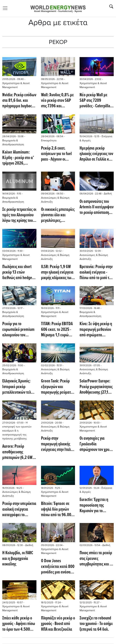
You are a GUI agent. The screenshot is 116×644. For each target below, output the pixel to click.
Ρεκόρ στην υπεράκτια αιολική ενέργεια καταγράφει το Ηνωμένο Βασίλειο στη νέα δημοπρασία (19, 509)
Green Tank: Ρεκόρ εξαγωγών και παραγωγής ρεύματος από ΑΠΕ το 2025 (58, 387)
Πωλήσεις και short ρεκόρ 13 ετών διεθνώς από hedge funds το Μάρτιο (17, 272)
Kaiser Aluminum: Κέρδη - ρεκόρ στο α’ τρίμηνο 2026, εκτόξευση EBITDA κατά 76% (18, 158)
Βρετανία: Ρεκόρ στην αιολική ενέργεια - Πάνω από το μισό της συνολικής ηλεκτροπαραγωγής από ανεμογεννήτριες (96, 272)
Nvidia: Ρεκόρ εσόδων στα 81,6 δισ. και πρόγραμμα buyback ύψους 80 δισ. (19, 101)
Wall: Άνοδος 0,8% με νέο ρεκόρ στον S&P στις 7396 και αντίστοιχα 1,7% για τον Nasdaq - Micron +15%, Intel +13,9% (57, 101)
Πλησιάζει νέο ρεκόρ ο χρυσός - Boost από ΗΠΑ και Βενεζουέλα (58, 624)
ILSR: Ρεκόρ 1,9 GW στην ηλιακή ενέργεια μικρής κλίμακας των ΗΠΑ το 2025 (57, 272)
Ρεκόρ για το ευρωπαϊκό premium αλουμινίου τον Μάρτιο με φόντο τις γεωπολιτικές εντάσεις (18, 330)
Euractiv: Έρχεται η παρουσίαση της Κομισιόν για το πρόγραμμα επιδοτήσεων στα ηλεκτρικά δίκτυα (94, 505)
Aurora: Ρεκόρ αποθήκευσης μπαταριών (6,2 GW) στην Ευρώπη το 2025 (19, 452)
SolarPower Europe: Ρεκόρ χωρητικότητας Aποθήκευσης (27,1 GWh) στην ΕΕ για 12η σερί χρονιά (96, 387)
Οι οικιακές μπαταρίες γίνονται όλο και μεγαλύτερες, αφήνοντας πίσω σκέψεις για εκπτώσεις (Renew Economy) (58, 215)
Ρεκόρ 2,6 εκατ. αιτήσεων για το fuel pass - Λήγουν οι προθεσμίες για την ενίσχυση (56, 154)
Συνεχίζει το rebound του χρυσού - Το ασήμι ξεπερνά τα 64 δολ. (96, 624)
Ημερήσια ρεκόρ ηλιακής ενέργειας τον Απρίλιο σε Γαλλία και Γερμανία (96, 154)
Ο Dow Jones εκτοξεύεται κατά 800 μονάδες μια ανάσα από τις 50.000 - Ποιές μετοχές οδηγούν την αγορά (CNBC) (58, 567)
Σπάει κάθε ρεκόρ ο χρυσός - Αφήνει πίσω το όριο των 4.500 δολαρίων (19, 624)
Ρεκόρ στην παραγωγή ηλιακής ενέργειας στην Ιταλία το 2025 (57, 444)
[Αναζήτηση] (111, 6)
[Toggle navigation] (6, 8)
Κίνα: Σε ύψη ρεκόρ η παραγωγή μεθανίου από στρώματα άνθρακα (96, 330)
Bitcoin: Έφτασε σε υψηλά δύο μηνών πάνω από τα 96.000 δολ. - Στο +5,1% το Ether (57, 509)
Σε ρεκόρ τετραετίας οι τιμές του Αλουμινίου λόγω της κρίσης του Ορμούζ (19, 215)
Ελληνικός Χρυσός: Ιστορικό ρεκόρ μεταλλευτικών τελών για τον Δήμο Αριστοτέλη (19, 387)
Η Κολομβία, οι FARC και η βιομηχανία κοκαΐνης (18, 559)
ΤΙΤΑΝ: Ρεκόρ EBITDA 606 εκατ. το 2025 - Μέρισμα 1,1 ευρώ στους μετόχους (57, 330)
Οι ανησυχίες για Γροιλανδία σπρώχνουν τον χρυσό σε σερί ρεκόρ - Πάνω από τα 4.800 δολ (96, 444)
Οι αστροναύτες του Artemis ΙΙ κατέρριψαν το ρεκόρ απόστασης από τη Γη (97, 207)
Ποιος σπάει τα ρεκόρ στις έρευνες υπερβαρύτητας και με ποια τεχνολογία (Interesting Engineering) (97, 559)
